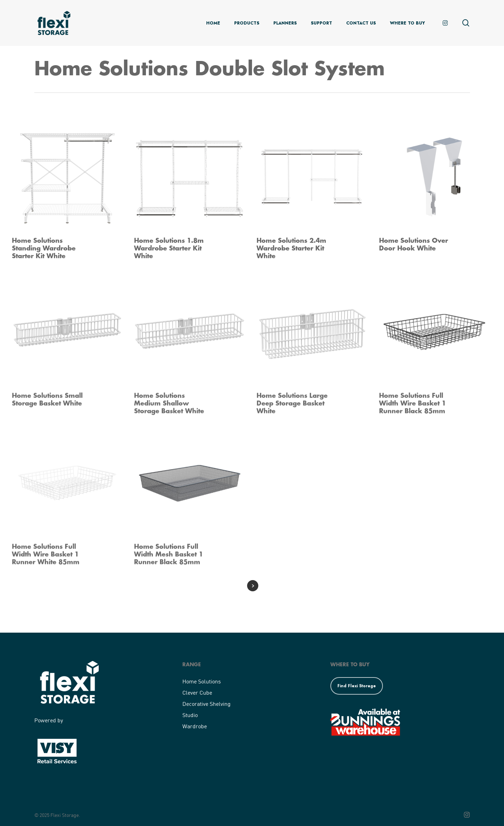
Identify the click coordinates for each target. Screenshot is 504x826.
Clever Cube (197, 692)
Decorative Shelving (206, 704)
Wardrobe (195, 726)
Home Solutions (202, 681)
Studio (190, 715)
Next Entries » (253, 586)
